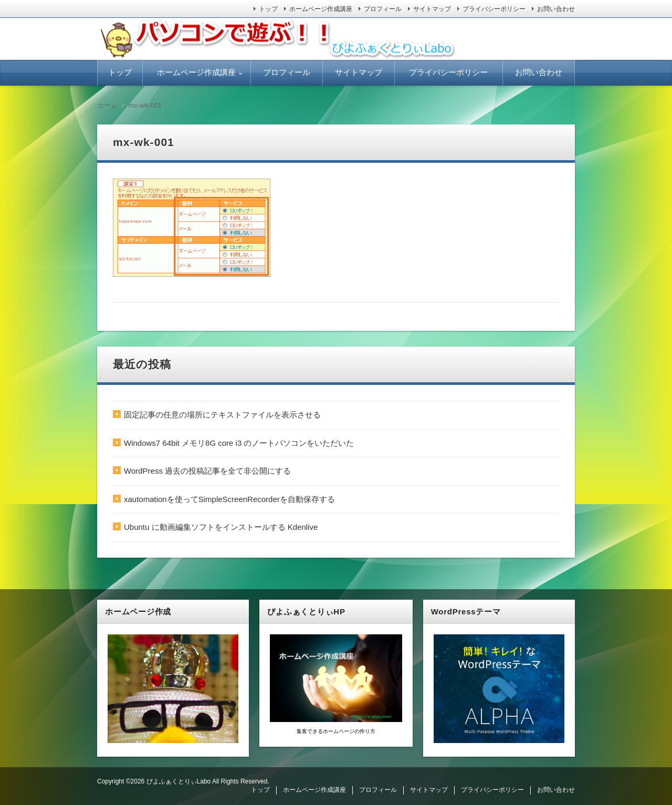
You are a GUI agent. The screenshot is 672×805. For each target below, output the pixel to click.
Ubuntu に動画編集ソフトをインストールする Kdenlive (221, 527)
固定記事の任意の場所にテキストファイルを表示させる (222, 415)
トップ (268, 9)
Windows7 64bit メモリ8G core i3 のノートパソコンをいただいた (239, 443)
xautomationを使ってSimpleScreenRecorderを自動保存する (229, 499)
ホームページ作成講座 (321, 9)
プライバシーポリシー (494, 9)
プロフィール (383, 9)
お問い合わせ (556, 9)
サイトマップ (432, 9)
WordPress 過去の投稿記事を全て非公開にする (207, 471)
